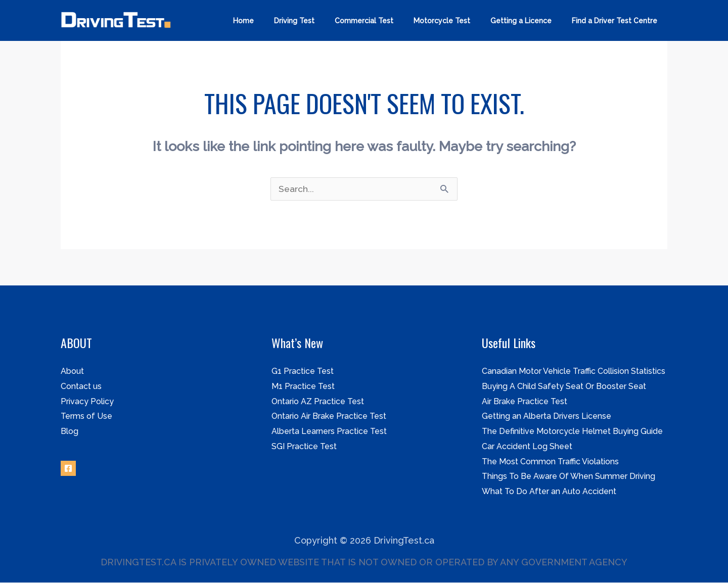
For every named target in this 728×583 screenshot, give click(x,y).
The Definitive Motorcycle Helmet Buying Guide (572, 432)
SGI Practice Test (304, 447)
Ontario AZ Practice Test (318, 402)
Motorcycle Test (457, 21)
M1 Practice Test (303, 387)
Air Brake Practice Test (525, 402)
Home (277, 21)
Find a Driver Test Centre (618, 21)
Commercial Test (385, 21)
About (72, 372)
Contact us (81, 387)
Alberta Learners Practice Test (329, 432)
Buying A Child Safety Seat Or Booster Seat (564, 387)
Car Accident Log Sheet (527, 447)
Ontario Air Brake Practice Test (329, 417)
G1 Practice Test (303, 372)
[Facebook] (68, 469)
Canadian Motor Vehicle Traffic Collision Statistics (574, 372)
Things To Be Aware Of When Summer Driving (568, 477)
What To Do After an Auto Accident (549, 492)
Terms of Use (86, 417)
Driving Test (322, 21)
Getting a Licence (530, 21)
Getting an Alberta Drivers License (547, 417)
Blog (70, 432)
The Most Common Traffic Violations (550, 462)
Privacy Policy (87, 402)
